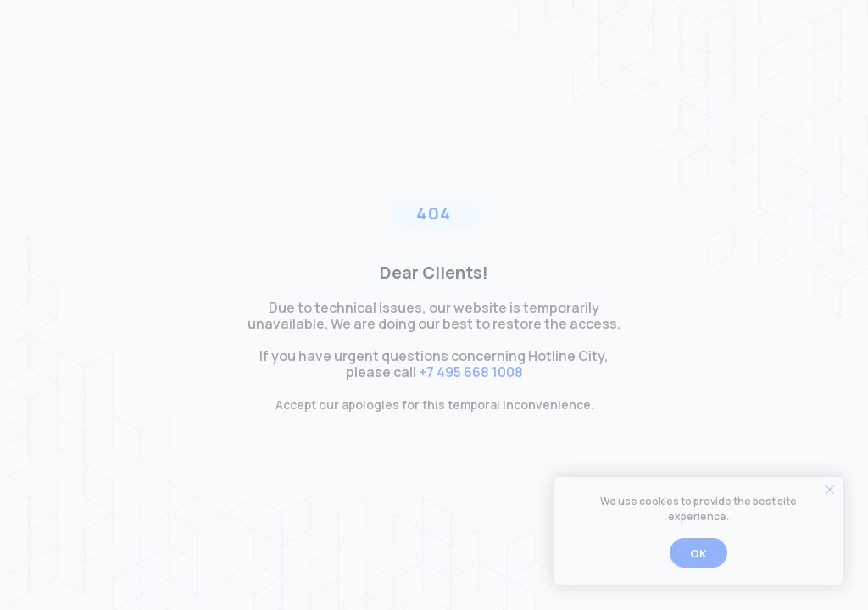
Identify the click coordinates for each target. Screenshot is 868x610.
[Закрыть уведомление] (830, 490)
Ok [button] (698, 553)
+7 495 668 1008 (471, 372)
